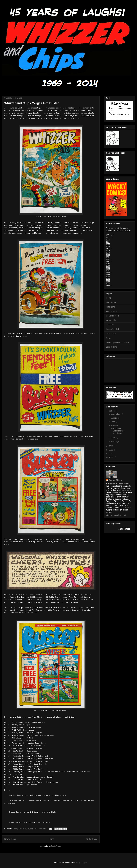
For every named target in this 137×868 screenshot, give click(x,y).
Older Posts (92, 839)
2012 (111, 450)
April (113, 438)
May (113, 425)
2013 (111, 446)
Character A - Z (112, 316)
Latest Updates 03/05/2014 (117, 342)
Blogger (84, 863)
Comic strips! (112, 334)
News (108, 338)
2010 (111, 457)
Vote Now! (110, 307)
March (114, 442)
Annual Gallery (112, 311)
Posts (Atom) (56, 846)
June (114, 422)
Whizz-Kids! (111, 320)
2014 (111, 411)
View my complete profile (117, 515)
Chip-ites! (110, 325)
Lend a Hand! (112, 347)
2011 (111, 454)
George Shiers (115, 480)
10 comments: (41, 829)
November (116, 414)
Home (51, 839)
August (114, 418)
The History (111, 302)
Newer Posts (10, 839)
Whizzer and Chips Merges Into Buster (32, 103)
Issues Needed (112, 329)
